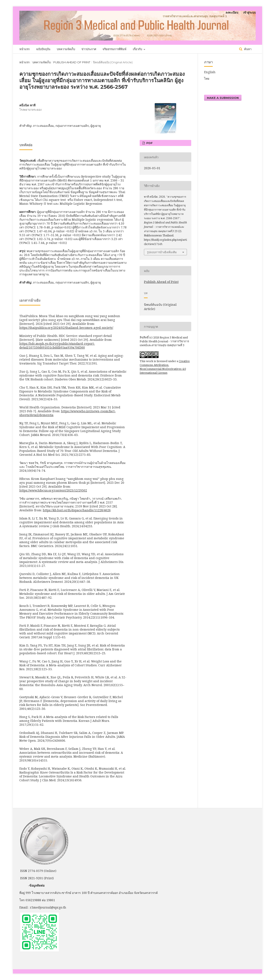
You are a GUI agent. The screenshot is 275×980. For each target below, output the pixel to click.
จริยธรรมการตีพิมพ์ (114, 49)
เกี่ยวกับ (138, 49)
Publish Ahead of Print (72, 62)
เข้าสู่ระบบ (249, 12)
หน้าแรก (24, 49)
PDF (149, 143)
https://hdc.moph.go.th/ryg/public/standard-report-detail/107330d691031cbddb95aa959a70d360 (57, 345)
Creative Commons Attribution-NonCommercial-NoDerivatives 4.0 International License (165, 367)
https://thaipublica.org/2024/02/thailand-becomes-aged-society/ (66, 328)
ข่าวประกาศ (89, 49)
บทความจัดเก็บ (66, 49)
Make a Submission (223, 98)
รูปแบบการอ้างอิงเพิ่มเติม (162, 252)
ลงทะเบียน (232, 12)
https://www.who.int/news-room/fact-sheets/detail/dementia (68, 413)
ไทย (207, 78)
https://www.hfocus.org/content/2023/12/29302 (53, 490)
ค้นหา (247, 49)
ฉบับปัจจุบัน (43, 49)
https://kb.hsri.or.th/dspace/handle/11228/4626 (77, 510)
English (210, 72)
